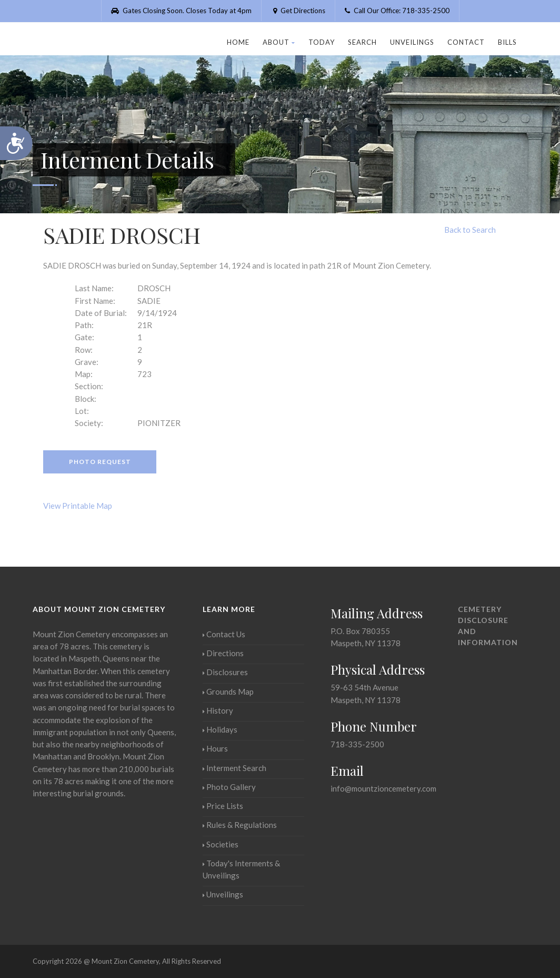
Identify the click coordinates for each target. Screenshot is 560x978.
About (279, 42)
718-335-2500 (357, 744)
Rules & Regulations (240, 825)
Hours (215, 748)
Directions (223, 653)
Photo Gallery (229, 787)
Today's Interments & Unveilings (241, 869)
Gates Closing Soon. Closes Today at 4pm (181, 11)
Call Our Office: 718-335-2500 (397, 11)
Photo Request (100, 462)
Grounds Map (228, 691)
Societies (221, 844)
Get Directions (298, 11)
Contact (466, 42)
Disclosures (225, 672)
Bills (507, 42)
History (218, 710)
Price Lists (223, 806)
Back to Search (470, 230)
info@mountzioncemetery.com (383, 788)
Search (362, 42)
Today (322, 42)
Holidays (220, 729)
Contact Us (224, 634)
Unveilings (412, 42)
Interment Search (234, 768)
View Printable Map (78, 506)
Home (238, 42)
